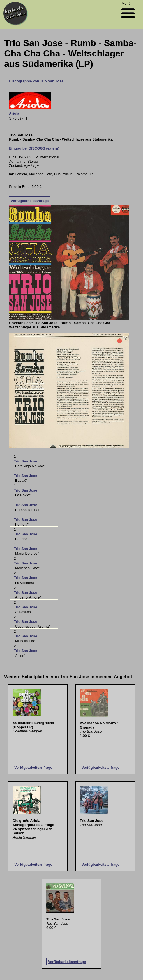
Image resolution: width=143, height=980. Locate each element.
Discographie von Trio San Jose (36, 81)
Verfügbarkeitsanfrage (30, 201)
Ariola (14, 113)
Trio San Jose (25, 461)
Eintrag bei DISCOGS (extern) (34, 148)
